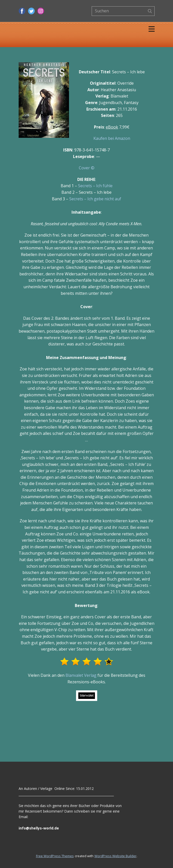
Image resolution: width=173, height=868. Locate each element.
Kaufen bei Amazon (112, 138)
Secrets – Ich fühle (95, 186)
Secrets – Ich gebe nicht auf (95, 199)
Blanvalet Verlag (81, 675)
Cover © (87, 168)
